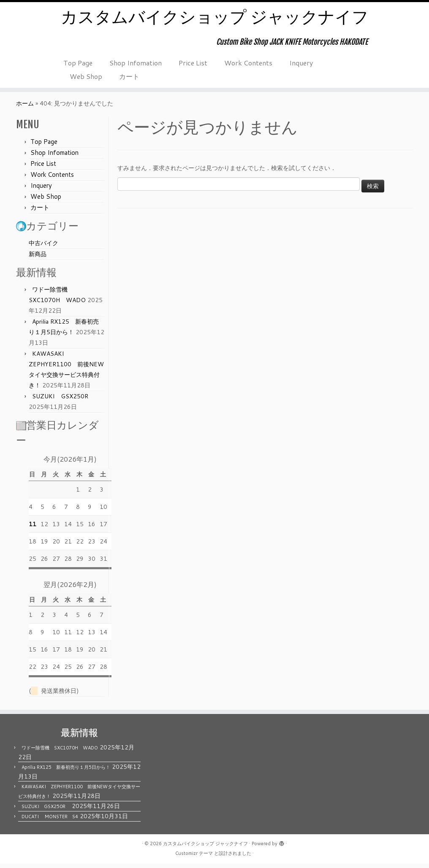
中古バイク (43, 247)
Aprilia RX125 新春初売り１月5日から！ (66, 771)
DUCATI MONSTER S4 (50, 821)
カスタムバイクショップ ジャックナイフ (215, 17)
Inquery (301, 63)
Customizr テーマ (194, 857)
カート (129, 77)
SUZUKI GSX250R (63, 400)
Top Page (78, 63)
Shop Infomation (136, 63)
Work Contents (248, 63)
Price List (193, 63)
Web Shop (86, 77)
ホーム (25, 108)
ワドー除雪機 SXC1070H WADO (60, 752)
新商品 (38, 258)
